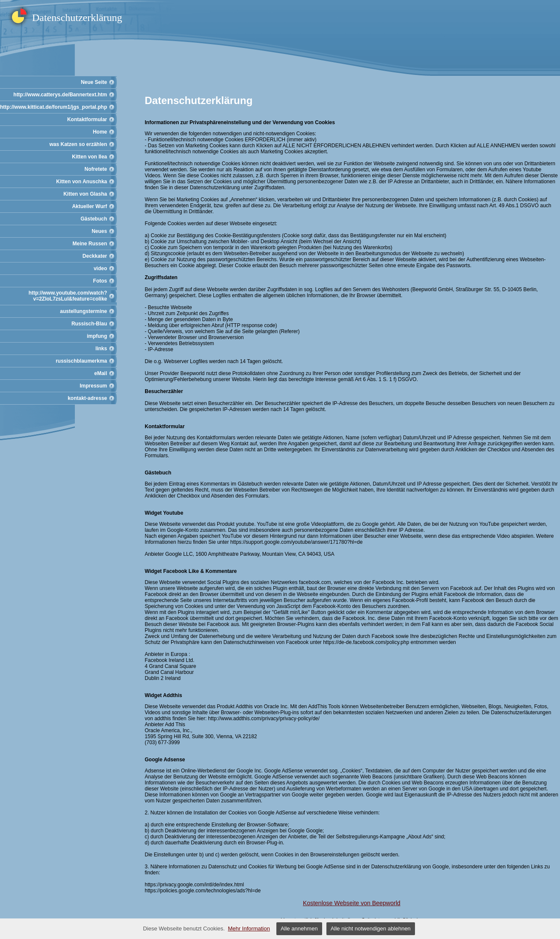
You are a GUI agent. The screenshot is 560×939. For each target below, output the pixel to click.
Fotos (100, 281)
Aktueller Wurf (89, 206)
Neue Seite (94, 82)
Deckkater (95, 256)
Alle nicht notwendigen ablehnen (371, 929)
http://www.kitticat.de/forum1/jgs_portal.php (53, 107)
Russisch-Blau (89, 324)
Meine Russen (90, 244)
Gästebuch (94, 219)
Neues (99, 231)
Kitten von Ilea (89, 157)
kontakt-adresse (87, 398)
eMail (101, 373)
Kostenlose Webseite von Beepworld (352, 903)
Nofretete (96, 169)
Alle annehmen (299, 929)
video (100, 268)
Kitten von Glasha (85, 194)
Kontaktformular (87, 119)
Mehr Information (249, 929)
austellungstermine (83, 311)
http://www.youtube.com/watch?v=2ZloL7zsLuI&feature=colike (68, 296)
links (101, 349)
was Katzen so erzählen (79, 144)
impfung (97, 336)
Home (100, 132)
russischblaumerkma (81, 361)
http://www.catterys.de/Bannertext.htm (60, 95)
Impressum (93, 386)
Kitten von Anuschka (81, 182)
